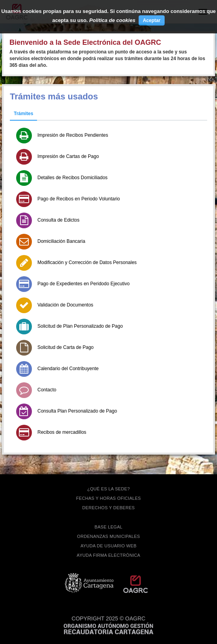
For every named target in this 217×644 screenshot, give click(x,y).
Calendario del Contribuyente (68, 369)
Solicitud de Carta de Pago (66, 347)
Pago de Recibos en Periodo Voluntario (79, 199)
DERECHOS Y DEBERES (108, 508)
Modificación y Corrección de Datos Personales (87, 262)
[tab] (23, 114)
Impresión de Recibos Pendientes (73, 135)
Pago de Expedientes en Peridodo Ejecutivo (83, 284)
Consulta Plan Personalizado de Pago (77, 411)
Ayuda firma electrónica (108, 555)
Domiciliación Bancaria (61, 241)
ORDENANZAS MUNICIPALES (109, 536)
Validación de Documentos (65, 305)
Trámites (23, 114)
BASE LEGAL (108, 527)
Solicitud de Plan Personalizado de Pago (80, 326)
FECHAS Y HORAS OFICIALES (108, 498)
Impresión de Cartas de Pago (68, 156)
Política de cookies (112, 20)
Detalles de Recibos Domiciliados (72, 178)
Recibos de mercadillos (62, 432)
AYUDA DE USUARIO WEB (108, 546)
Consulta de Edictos (58, 220)
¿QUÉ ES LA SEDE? (108, 489)
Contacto (47, 390)
